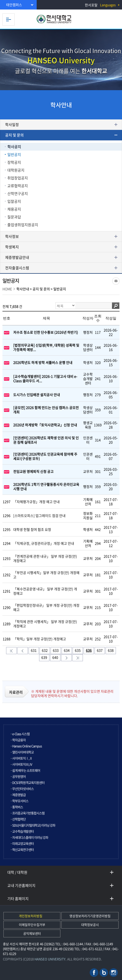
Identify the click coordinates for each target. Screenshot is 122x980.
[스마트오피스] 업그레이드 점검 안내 (39, 515)
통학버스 (18, 807)
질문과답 (14, 217)
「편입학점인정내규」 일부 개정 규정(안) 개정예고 (46, 607)
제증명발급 (19, 795)
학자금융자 (19, 740)
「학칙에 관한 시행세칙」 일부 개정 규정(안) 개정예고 (45, 624)
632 (45, 650)
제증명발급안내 (17, 257)
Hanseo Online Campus (27, 746)
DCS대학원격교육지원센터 (28, 782)
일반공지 (14, 155)
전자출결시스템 (17, 268)
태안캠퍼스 (14, 5)
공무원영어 (19, 776)
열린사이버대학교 (23, 752)
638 (111, 650)
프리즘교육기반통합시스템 (28, 813)
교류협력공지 (18, 186)
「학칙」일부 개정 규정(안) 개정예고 (40, 639)
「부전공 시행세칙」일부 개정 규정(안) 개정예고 (46, 575)
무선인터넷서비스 (23, 789)
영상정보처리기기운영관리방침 (90, 916)
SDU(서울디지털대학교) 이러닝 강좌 (34, 825)
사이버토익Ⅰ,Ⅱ (22, 758)
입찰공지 (14, 201)
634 (67, 650)
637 (100, 650)
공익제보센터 (32, 933)
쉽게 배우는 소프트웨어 (26, 770)
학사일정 (12, 125)
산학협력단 (19, 819)
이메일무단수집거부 (32, 925)
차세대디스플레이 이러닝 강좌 (30, 837)
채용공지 (14, 209)
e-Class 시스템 (21, 734)
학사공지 (14, 147)
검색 (116, 306)
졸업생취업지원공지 (23, 225)
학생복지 (12, 247)
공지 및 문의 (14, 135)
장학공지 (14, 162)
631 (34, 650)
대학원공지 (16, 170)
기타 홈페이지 (18, 899)
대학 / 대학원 (17, 872)
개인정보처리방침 (31, 916)
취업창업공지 (18, 178)
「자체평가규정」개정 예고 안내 (36, 502)
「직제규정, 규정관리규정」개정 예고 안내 (44, 543)
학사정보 (12, 236)
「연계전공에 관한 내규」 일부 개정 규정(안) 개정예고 (45, 558)
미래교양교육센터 (23, 843)
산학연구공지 (18, 194)
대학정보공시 (90, 925)
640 (55, 657)
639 (44, 657)
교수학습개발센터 (23, 831)
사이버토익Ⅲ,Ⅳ (22, 764)
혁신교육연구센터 (23, 849)
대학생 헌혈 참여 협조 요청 (32, 529)
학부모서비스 (20, 801)
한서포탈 (91, 5)
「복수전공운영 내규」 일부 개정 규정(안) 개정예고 (45, 591)
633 (56, 650)
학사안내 (23, 289)
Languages (108, 5)
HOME (7, 289)
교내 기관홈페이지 (21, 885)
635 (78, 650)
